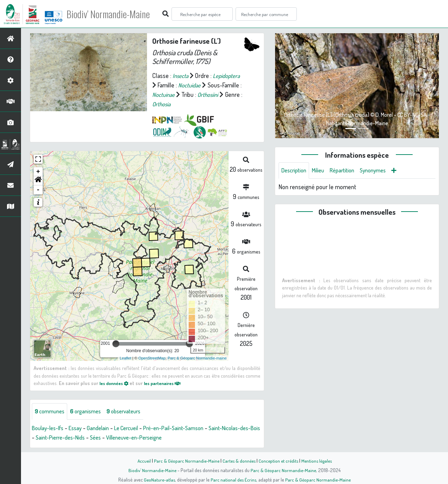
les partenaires (169, 383)
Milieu (322, 171)
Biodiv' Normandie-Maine (115, 14)
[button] (38, 181)
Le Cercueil (135, 428)
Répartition (348, 171)
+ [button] (38, 172)
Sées (124, 438)
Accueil (140, 461)
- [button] (38, 190)
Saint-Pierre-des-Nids (86, 438)
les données (116, 383)
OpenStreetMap (152, 358)
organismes (90, 412)
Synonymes (382, 171)
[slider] (116, 344)
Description (295, 171)
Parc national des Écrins (233, 479)
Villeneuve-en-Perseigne (167, 438)
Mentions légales (319, 461)
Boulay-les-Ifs (50, 428)
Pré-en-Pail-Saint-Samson (187, 428)
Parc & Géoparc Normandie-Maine (184, 461)
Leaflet (125, 358)
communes (51, 412)
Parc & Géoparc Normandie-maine (197, 358)
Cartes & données (238, 461)
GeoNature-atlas (158, 479)
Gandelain (104, 428)
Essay (80, 428)
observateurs (132, 412)
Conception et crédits (279, 461)
